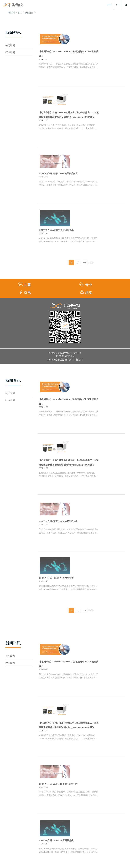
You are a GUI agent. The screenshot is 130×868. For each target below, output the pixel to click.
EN (118, 5)
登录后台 (60, 289)
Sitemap (51, 289)
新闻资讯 (29, 13)
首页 (19, 13)
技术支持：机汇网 (74, 289)
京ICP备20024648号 (65, 285)
